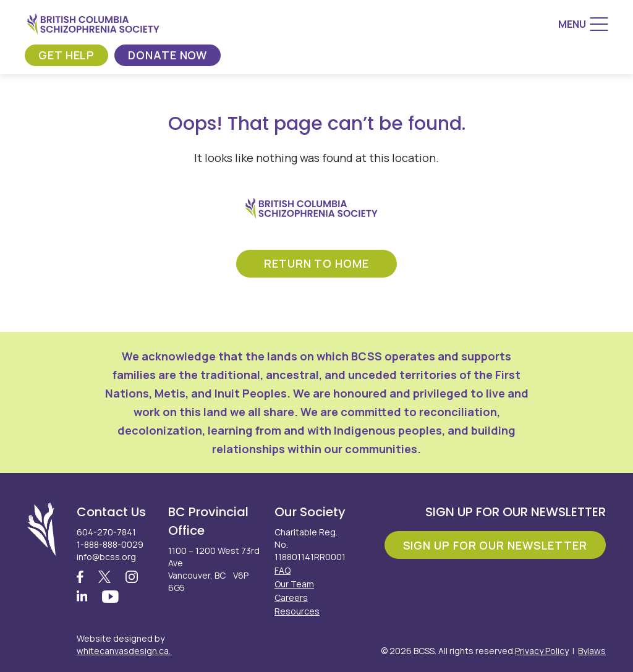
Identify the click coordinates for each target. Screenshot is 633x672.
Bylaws (592, 651)
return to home (316, 263)
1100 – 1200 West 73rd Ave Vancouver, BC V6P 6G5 (214, 569)
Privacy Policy (542, 651)
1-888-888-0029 (110, 544)
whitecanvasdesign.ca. (124, 651)
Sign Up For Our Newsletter (495, 545)
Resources (297, 611)
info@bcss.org (106, 557)
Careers (291, 598)
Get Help (66, 55)
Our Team (294, 584)
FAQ (283, 570)
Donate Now (168, 55)
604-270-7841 (106, 532)
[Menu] (583, 24)
